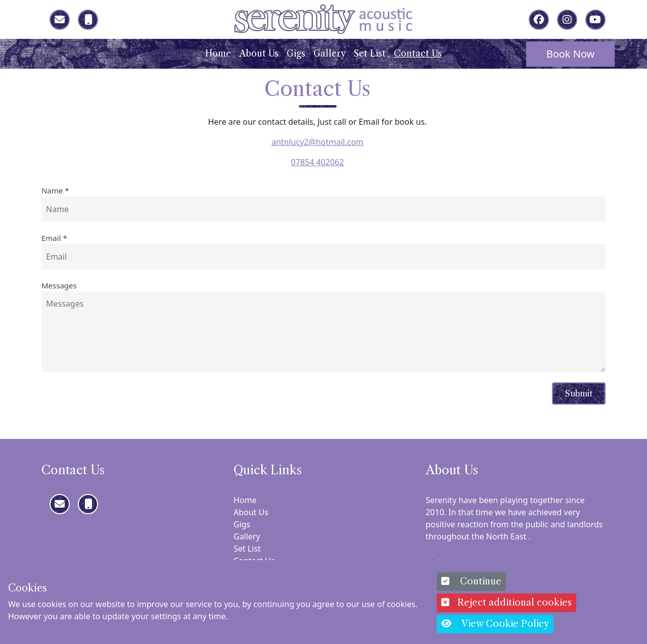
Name (55, 190)
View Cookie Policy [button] (495, 624)
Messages (59, 285)
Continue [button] (471, 581)
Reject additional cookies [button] (506, 603)
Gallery (330, 54)
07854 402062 (318, 162)
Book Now (571, 54)
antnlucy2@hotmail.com (317, 142)
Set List (370, 54)
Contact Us (418, 54)
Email (54, 238)
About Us (259, 54)
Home (218, 54)
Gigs (296, 54)
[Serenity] (323, 19)
